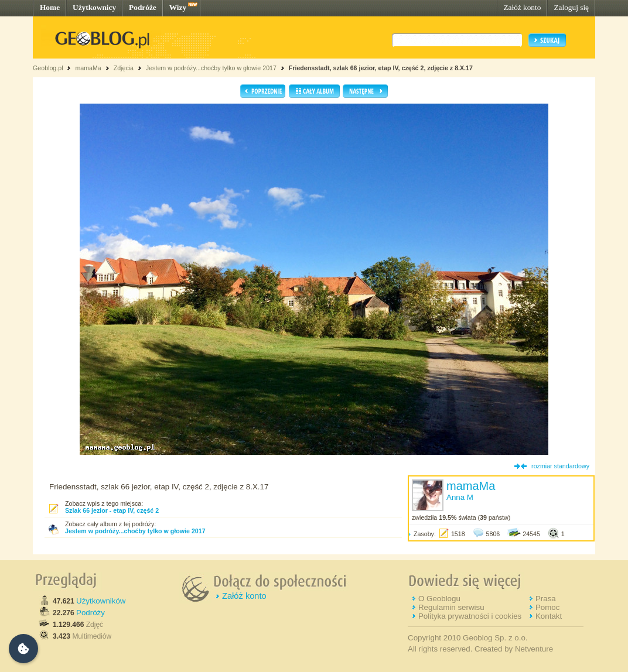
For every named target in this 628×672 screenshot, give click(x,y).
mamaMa (88, 68)
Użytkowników (101, 601)
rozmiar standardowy (560, 466)
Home (50, 7)
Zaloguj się (571, 7)
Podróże (143, 7)
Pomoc (547, 607)
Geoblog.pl (48, 68)
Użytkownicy (94, 7)
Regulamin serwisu (451, 607)
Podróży (91, 613)
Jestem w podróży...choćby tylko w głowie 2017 (211, 68)
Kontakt (549, 616)
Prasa (546, 599)
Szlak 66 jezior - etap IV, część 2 (112, 510)
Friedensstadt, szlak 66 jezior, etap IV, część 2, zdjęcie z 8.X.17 (381, 68)
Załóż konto (522, 7)
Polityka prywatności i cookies (470, 616)
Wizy (178, 7)
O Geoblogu (439, 599)
